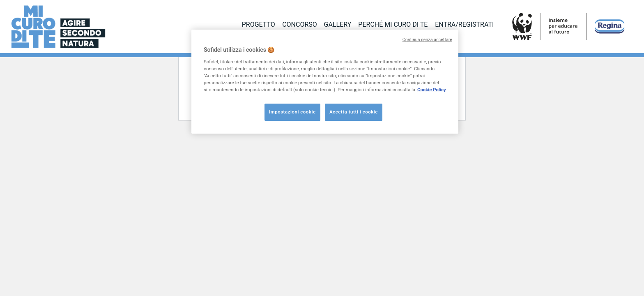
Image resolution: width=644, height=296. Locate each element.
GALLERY (338, 24)
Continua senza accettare (427, 40)
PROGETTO (259, 24)
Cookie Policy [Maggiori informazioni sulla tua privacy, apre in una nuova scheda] (432, 90)
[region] (325, 82)
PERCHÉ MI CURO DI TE (393, 24)
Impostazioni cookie (292, 112)
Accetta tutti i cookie (354, 112)
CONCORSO (300, 24)
